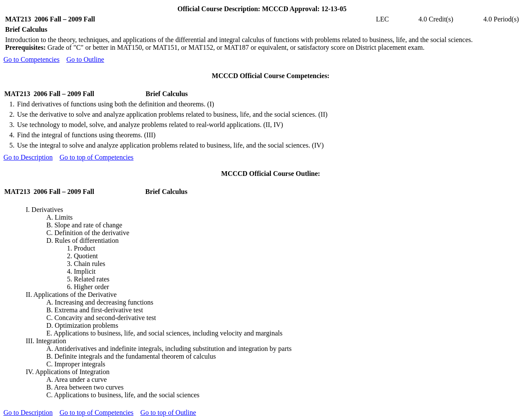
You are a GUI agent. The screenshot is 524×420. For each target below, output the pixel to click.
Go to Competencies (32, 59)
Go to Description (28, 157)
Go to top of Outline (168, 412)
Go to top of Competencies (97, 157)
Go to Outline (85, 59)
